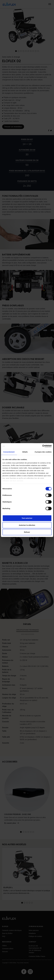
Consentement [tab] (9, 452)
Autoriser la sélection (27, 525)
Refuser (27, 532)
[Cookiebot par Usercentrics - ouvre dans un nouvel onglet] (42, 446)
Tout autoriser (27, 518)
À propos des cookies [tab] (43, 452)
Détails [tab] (25, 452)
